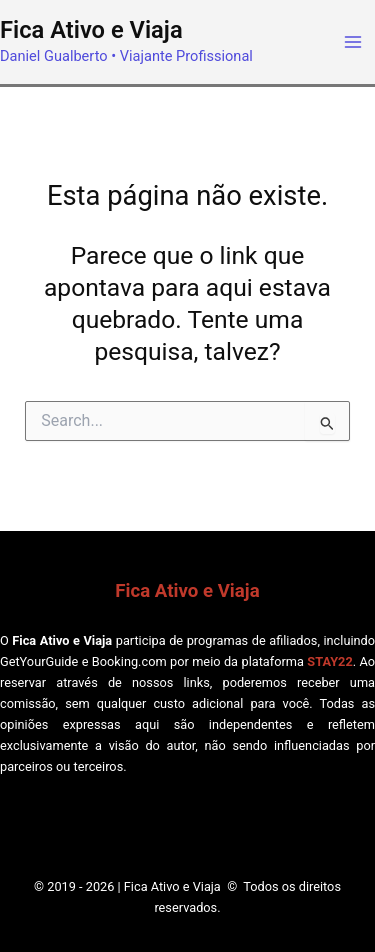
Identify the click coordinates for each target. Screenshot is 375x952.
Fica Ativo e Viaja (91, 30)
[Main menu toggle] (352, 42)
